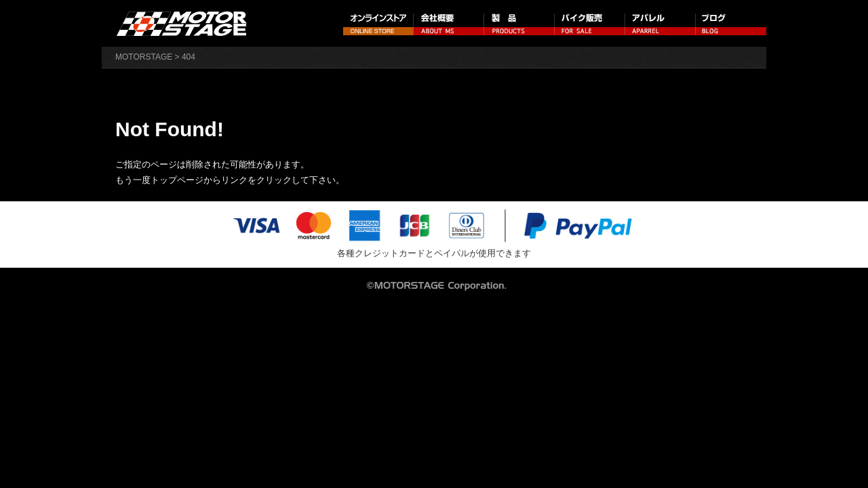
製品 (519, 23)
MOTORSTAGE (144, 57)
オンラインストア (378, 23)
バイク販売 (590, 23)
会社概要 (449, 23)
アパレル (660, 23)
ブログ (731, 23)
